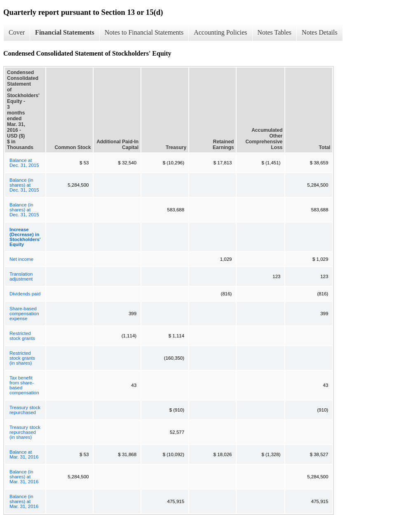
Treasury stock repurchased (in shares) (25, 432)
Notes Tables (275, 32)
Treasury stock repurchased (25, 410)
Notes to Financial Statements (144, 32)
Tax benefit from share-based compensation (24, 385)
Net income (21, 259)
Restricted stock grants (22, 336)
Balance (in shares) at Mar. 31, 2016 (24, 477)
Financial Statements (65, 32)
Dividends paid (25, 294)
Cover (17, 32)
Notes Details (320, 32)
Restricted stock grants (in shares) (22, 358)
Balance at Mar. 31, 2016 (24, 454)
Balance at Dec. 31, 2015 (24, 163)
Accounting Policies (220, 32)
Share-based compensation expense (24, 314)
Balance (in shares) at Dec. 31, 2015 (24, 185)
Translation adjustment (21, 276)
